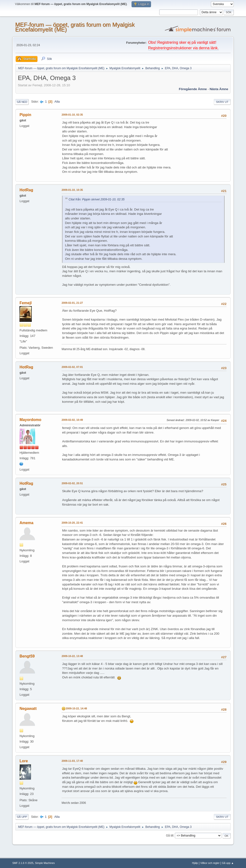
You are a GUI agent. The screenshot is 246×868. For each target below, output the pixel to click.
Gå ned (22, 102)
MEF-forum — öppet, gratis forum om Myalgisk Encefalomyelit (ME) (75, 27)
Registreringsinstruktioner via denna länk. (183, 48)
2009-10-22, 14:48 (76, 708)
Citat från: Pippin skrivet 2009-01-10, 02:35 (97, 199)
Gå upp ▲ (228, 863)
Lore (24, 761)
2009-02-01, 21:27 (72, 303)
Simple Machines (45, 863)
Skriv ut (222, 102)
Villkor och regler (210, 863)
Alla (57, 102)
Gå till (170, 836)
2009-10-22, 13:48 (72, 656)
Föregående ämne (193, 89)
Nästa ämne (219, 89)
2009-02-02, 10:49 (72, 420)
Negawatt (28, 709)
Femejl (26, 303)
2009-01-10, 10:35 (72, 190)
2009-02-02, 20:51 (72, 483)
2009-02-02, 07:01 (72, 367)
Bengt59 (27, 656)
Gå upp (22, 817)
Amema (26, 523)
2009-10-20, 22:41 (72, 523)
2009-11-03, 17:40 (72, 761)
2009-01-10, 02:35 (72, 115)
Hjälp (195, 863)
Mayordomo (30, 420)
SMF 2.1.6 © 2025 (23, 863)
